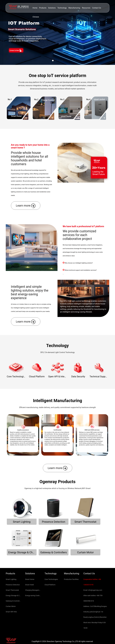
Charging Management (33, 580)
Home (35, 8)
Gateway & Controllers (14, 591)
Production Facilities (71, 569)
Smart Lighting (11, 569)
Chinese (36, 17)
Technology (62, 8)
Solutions (52, 8)
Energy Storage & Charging (14, 585)
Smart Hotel (29, 575)
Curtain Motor (11, 596)
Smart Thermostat (12, 580)
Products (43, 8)
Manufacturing (74, 8)
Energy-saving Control (33, 585)
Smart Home (30, 569)
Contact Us (97, 8)
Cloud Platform (50, 575)
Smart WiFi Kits (11, 602)
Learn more (26, 206)
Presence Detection (13, 575)
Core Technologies (51, 569)
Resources (86, 8)
